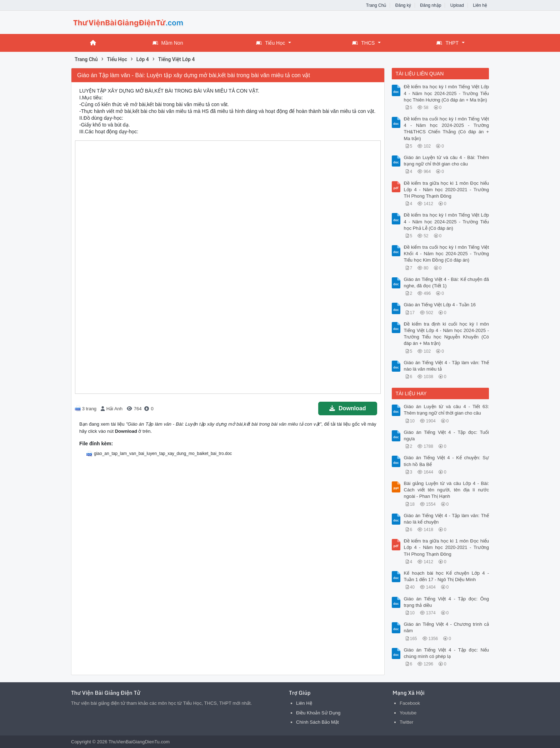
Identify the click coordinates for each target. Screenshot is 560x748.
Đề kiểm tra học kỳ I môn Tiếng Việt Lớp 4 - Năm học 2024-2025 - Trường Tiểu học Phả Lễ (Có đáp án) (447, 221)
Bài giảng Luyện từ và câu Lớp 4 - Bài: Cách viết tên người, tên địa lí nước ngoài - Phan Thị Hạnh (447, 490)
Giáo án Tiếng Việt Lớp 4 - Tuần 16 (440, 305)
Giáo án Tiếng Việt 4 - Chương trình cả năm (447, 627)
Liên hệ (480, 5)
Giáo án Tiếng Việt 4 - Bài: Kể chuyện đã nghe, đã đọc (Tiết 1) (447, 283)
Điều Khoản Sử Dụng (318, 713)
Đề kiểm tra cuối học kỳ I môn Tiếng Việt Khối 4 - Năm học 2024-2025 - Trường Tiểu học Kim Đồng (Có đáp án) (447, 254)
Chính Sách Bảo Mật (317, 722)
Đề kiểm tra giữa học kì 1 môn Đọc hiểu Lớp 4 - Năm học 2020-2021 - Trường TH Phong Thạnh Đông (447, 190)
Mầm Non (168, 43)
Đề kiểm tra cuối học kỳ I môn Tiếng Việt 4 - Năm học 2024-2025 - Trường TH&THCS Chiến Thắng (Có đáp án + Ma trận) (447, 129)
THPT (447, 43)
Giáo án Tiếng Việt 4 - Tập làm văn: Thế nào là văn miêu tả (447, 366)
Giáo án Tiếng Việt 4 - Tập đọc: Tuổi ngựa (447, 435)
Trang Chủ (376, 5)
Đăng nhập (431, 5)
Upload (457, 5)
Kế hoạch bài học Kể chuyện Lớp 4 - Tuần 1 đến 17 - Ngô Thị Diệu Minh (447, 576)
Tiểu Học (271, 43)
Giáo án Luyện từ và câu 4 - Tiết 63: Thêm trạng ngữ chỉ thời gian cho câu (447, 410)
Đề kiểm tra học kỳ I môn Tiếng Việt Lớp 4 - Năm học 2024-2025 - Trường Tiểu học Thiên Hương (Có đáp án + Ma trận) (447, 93)
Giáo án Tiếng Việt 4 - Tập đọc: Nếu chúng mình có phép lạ (447, 653)
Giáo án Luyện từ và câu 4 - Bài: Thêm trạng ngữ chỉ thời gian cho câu (447, 161)
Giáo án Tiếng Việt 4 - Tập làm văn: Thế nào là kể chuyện (447, 519)
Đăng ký (403, 5)
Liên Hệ (304, 703)
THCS (363, 43)
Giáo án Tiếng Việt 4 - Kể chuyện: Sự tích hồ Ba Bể (447, 461)
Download (347, 408)
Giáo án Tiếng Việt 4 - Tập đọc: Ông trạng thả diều (447, 602)
